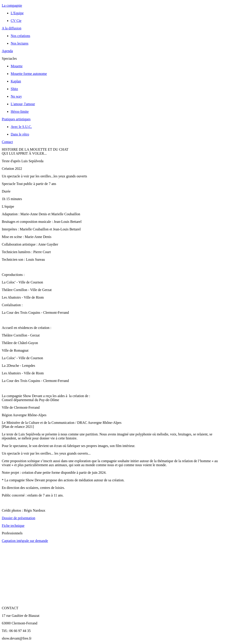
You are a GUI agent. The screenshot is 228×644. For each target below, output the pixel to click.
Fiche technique (13, 526)
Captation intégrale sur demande (25, 541)
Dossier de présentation (18, 518)
